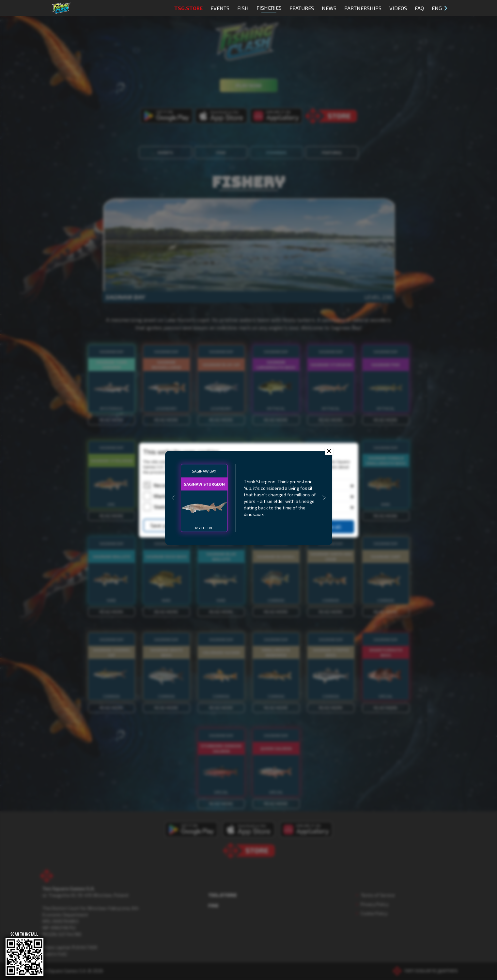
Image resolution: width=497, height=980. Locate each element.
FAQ (419, 8)
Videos (398, 8)
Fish (243, 8)
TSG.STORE (188, 8)
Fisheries (269, 8)
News (329, 8)
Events (220, 8)
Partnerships (363, 8)
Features (302, 8)
